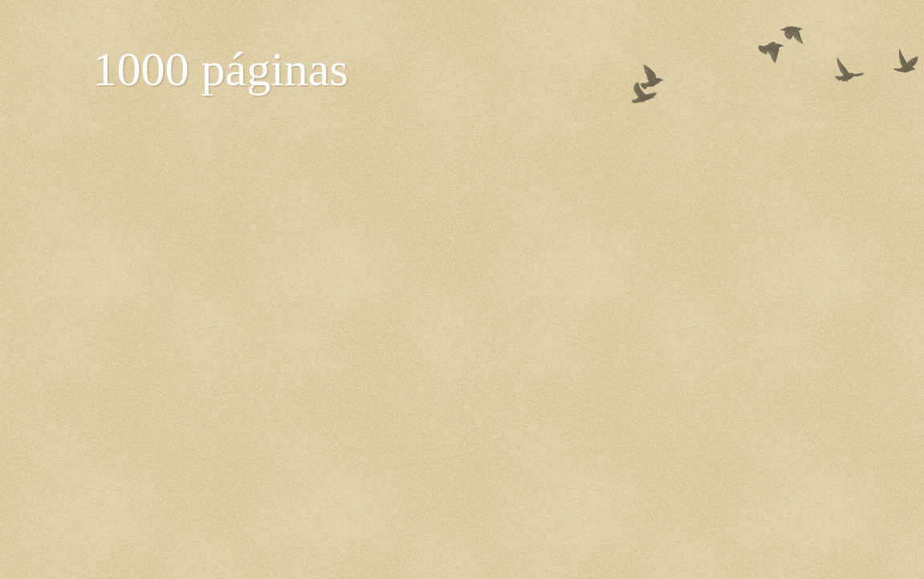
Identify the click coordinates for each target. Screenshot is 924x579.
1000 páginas (221, 69)
